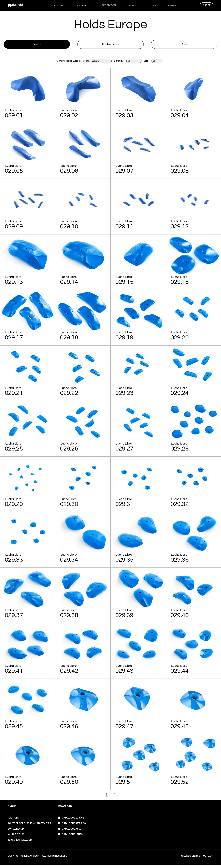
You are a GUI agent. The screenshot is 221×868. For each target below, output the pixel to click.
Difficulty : (119, 64)
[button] (65, 809)
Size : (149, 64)
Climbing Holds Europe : (65, 64)
